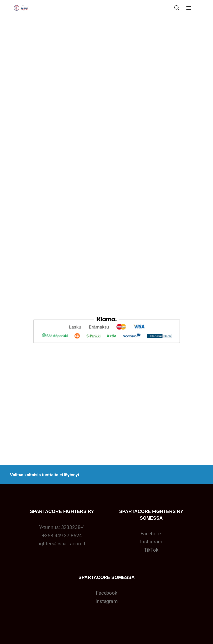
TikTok (151, 550)
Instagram (151, 542)
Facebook (151, 534)
